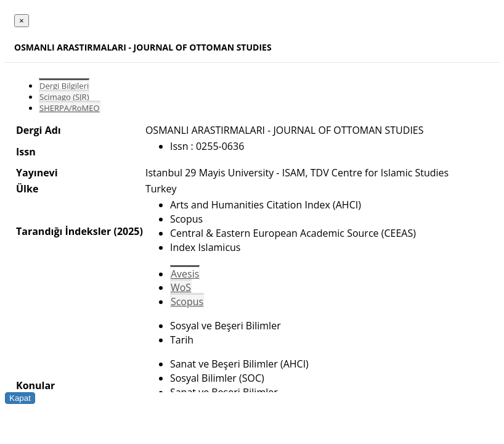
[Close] (22, 21)
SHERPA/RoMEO (70, 108)
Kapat (20, 398)
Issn (26, 152)
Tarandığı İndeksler (63, 231)
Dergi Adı (39, 130)
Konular (35, 385)
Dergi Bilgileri (64, 86)
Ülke (27, 189)
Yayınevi (37, 173)
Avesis (185, 274)
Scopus (187, 302)
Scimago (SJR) (64, 97)
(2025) (128, 231)
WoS (181, 287)
